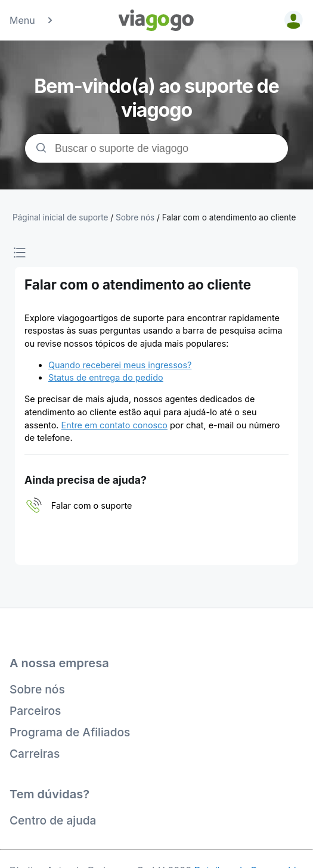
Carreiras (35, 754)
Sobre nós (37, 689)
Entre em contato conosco (114, 425)
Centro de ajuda (53, 820)
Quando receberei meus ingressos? (120, 365)
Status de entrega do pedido (106, 377)
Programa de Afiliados (70, 732)
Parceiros (35, 711)
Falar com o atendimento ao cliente (229, 217)
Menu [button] (32, 20)
